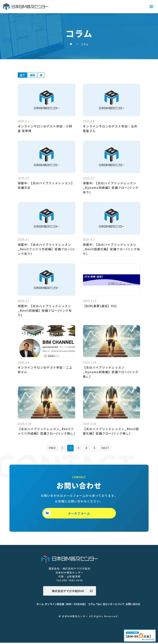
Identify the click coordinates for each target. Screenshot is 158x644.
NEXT (109, 449)
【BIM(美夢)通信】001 (100, 306)
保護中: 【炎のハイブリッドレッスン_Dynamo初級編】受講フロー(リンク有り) (111, 188)
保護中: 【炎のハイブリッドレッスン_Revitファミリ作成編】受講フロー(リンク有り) (46, 249)
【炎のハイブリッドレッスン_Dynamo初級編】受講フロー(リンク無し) (111, 372)
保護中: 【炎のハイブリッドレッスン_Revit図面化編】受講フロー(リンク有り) (112, 249)
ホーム (116, 605)
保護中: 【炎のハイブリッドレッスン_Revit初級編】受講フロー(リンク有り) (45, 310)
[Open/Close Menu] (152, 7)
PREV (49, 449)
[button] (79, 514)
